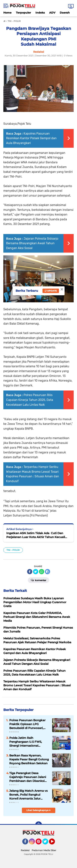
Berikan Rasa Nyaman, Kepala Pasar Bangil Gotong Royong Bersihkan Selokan (29, 759)
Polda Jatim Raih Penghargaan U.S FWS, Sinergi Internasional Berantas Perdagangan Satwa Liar (26, 742)
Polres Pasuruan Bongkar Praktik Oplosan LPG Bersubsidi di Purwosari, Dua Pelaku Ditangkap (27, 724)
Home (7, 13)
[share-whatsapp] (42, 572)
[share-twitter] (36, 572)
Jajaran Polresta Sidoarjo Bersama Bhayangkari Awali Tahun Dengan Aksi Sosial (32, 243)
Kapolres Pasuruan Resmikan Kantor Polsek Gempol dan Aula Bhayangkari (31, 138)
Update (51, 291)
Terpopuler (23, 13)
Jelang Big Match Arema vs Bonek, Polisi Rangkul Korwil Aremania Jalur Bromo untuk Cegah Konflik (29, 795)
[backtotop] (39, 825)
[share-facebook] (30, 572)
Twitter (47, 843)
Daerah (65, 13)
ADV (52, 13)
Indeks (40, 13)
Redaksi (25, 850)
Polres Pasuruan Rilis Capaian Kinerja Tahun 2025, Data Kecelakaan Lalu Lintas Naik (30, 400)
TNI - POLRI (13, 550)
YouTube (55, 843)
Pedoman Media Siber (44, 850)
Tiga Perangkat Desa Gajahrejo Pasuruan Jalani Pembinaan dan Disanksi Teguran (28, 777)
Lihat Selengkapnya (38, 810)
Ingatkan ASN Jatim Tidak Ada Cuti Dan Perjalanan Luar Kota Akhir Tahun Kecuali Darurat (36, 535)
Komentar (38, 580)
